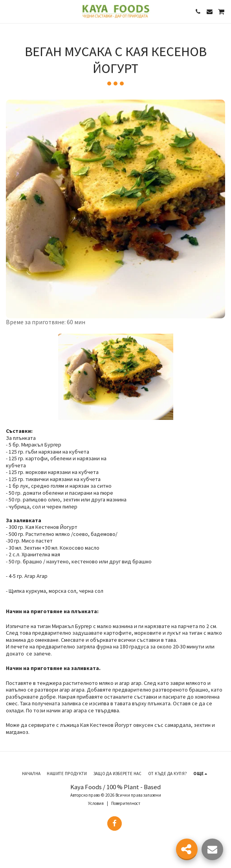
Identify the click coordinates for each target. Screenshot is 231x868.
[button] (9, 11)
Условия (96, 803)
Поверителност (126, 803)
